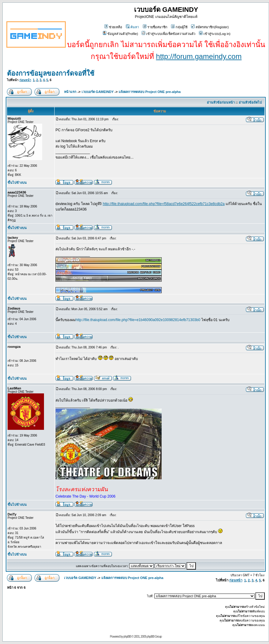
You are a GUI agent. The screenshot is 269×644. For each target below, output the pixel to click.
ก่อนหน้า (25, 80)
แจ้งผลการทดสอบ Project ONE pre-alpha (150, 92)
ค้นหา (132, 27)
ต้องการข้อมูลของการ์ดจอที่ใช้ (51, 73)
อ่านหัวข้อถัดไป (250, 102)
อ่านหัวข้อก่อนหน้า (221, 102)
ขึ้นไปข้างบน (17, 183)
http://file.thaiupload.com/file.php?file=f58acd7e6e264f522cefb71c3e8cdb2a (164, 204)
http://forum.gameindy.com (199, 56)
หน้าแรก (70, 92)
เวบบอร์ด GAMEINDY (98, 92)
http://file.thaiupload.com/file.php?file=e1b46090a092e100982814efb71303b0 (138, 320)
